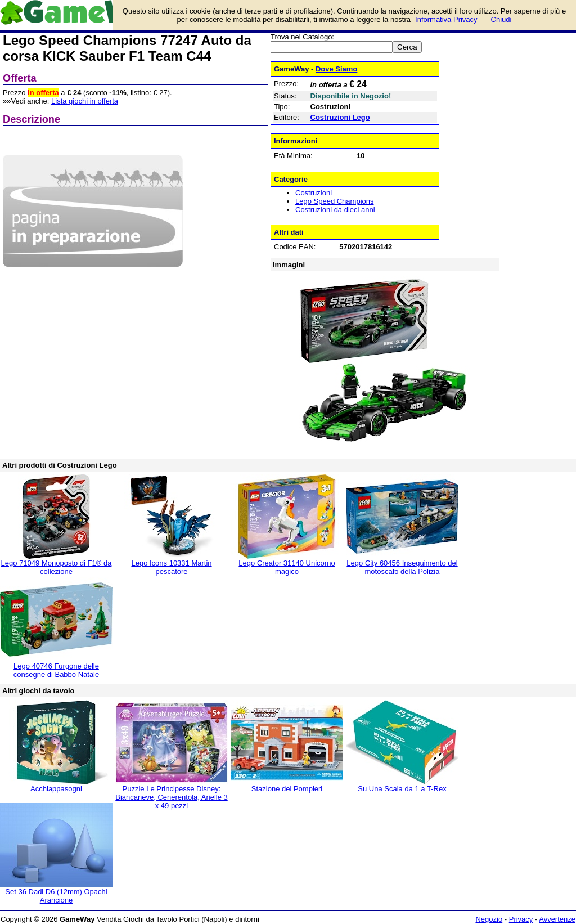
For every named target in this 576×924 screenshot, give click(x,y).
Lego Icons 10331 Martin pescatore (171, 567)
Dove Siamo (336, 69)
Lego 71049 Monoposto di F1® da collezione (57, 567)
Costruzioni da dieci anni (335, 210)
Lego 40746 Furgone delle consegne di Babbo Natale (57, 670)
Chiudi (501, 19)
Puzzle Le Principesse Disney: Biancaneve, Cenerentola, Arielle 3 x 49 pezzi (171, 797)
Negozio (489, 919)
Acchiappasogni (56, 789)
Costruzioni (314, 193)
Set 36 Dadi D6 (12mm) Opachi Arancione (56, 896)
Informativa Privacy (446, 19)
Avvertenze (557, 919)
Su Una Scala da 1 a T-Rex (402, 789)
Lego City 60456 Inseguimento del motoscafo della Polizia (402, 567)
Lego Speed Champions (335, 201)
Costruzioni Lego (340, 117)
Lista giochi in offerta (85, 101)
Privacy (521, 919)
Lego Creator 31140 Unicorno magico (287, 567)
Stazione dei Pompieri (287, 789)
